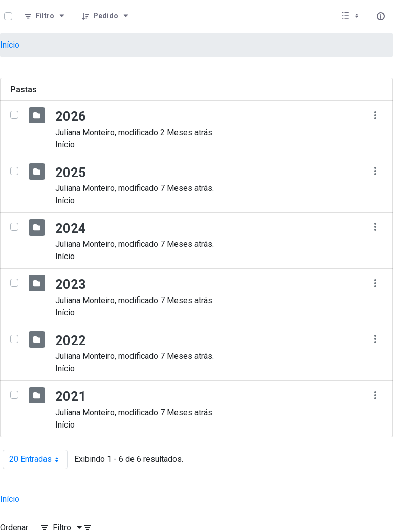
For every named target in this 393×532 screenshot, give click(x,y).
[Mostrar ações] (375, 115)
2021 (71, 396)
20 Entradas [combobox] (38, 459)
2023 (71, 284)
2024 (71, 228)
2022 (71, 341)
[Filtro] (45, 16)
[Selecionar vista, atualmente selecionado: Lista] (351, 16)
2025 (71, 173)
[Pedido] (106, 16)
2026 (71, 116)
